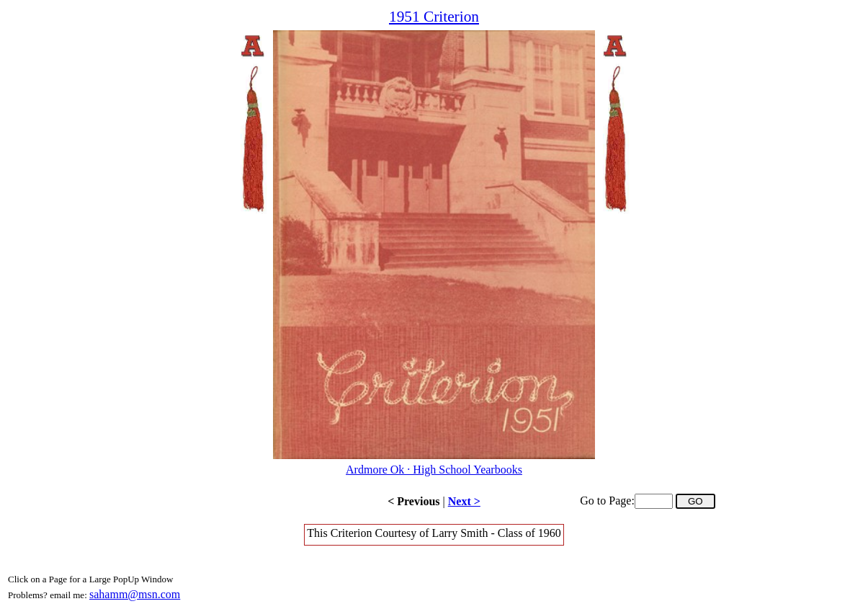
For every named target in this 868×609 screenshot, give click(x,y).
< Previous (413, 501)
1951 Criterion (434, 17)
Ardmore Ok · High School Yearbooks (434, 470)
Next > (464, 501)
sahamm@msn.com (135, 594)
